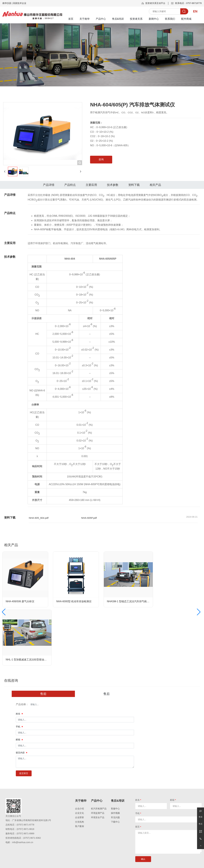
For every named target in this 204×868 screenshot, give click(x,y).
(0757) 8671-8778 (25, 825)
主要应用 (91, 185)
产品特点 (70, 185)
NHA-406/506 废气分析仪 (20, 601)
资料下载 (134, 185)
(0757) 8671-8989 (25, 833)
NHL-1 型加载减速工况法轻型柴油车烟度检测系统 (34, 660)
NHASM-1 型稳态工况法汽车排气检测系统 (131, 601)
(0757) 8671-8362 (32, 838)
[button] (4, 612)
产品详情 (49, 185)
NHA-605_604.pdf (39, 518)
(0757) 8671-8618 (25, 829)
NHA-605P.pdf (89, 518)
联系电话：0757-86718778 (188, 3)
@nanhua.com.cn (24, 842)
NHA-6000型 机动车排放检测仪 (74, 601)
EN (195, 11)
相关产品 (155, 185)
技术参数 (113, 185)
